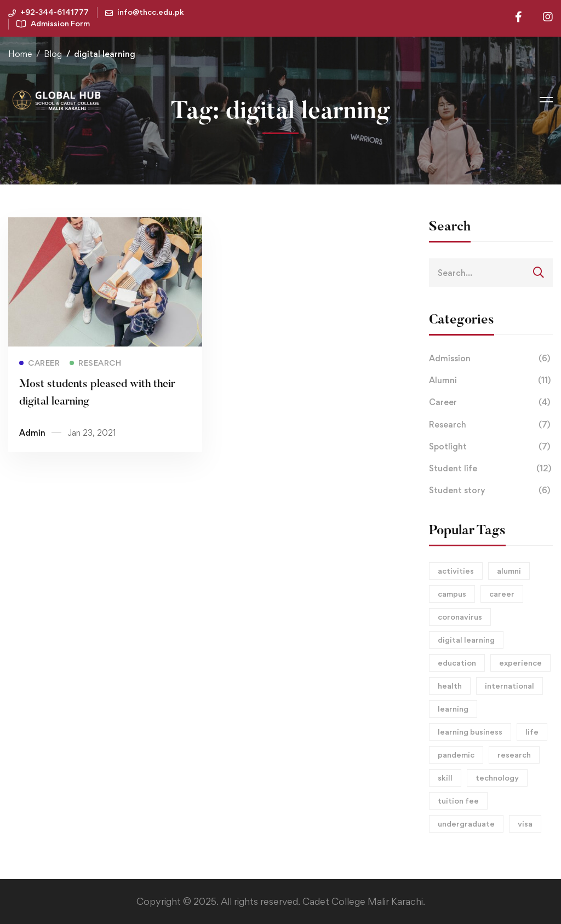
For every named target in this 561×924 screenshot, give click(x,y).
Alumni (491, 380)
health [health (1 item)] (450, 686)
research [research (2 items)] (514, 755)
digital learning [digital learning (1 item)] (466, 640)
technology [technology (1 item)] (497, 778)
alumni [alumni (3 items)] (509, 571)
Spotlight (491, 447)
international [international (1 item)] (510, 686)
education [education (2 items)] (457, 663)
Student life (491, 469)
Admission (491, 359)
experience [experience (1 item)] (520, 663)
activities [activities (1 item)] (456, 571)
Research (491, 425)
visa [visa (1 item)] (525, 824)
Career (491, 402)
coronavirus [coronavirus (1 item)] (460, 617)
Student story (491, 490)
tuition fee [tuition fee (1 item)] (458, 801)
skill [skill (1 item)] (445, 778)
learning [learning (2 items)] (453, 709)
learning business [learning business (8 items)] (470, 732)
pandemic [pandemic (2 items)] (456, 755)
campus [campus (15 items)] (452, 594)
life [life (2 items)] (532, 732)
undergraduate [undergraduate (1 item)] (466, 824)
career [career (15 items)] (502, 594)
